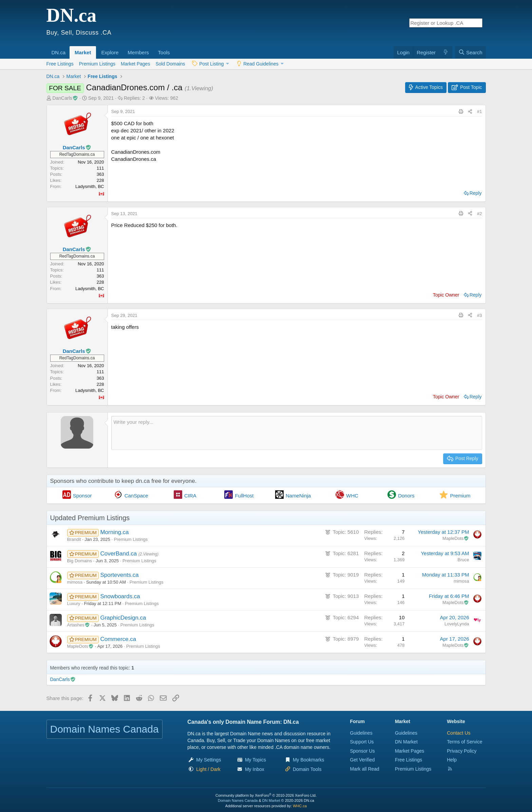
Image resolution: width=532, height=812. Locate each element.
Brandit (74, 539)
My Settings (208, 760)
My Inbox (255, 769)
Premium (460, 496)
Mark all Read (365, 769)
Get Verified (363, 760)
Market (83, 52)
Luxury (74, 603)
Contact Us (459, 733)
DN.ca (59, 52)
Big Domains (80, 561)
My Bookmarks (309, 760)
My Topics (255, 760)
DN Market (406, 742)
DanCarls (65, 98)
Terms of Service (464, 742)
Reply (476, 193)
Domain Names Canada (238, 800)
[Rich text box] (297, 433)
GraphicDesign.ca (123, 618)
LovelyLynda (457, 624)
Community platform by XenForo (266, 795)
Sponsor (82, 496)
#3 (479, 315)
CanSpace (136, 496)
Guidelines (361, 733)
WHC (352, 496)
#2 (479, 214)
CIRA (190, 496)
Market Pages (135, 64)
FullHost (244, 496)
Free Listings (60, 64)
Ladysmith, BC (90, 186)
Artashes (79, 625)
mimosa (75, 582)
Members (138, 52)
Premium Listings (97, 64)
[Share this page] (470, 112)
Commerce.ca (118, 639)
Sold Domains (170, 64)
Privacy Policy (462, 751)
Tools (164, 52)
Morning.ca (114, 532)
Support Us (362, 742)
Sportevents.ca (119, 575)
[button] (68, 49)
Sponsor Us (363, 751)
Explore (110, 52)
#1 (479, 111)
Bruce (463, 560)
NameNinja (298, 496)
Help (452, 760)
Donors (406, 496)
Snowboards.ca (120, 596)
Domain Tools (307, 769)
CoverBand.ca (119, 554)
